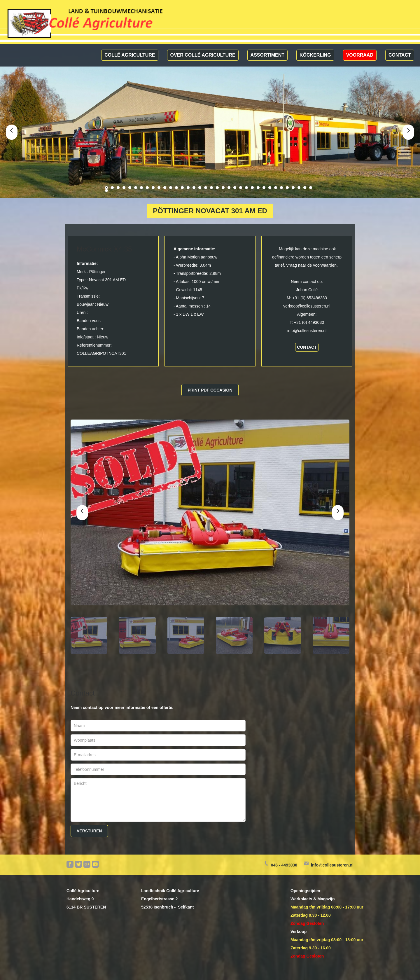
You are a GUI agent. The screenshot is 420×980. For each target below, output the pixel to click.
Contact (400, 55)
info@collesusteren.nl (332, 865)
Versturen (89, 831)
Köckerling (315, 55)
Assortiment (267, 55)
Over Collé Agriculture (203, 55)
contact (307, 347)
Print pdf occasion (210, 390)
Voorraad (360, 55)
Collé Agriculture (130, 55)
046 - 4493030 (284, 865)
